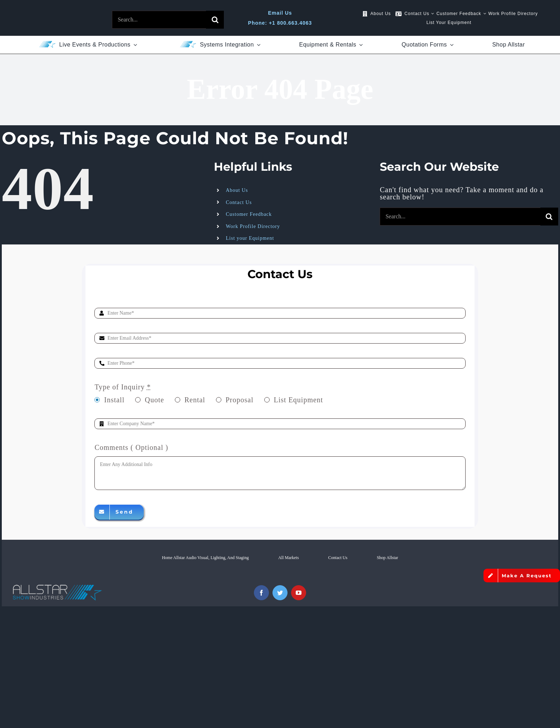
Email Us (280, 13)
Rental (195, 400)
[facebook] (261, 593)
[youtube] (299, 593)
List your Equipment (250, 238)
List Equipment (299, 400)
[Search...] (159, 20)
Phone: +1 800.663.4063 (280, 23)
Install (114, 400)
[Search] (215, 20)
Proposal (240, 400)
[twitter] (280, 593)
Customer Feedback (249, 214)
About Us (237, 190)
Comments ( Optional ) (131, 447)
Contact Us (239, 202)
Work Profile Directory (253, 226)
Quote (154, 400)
